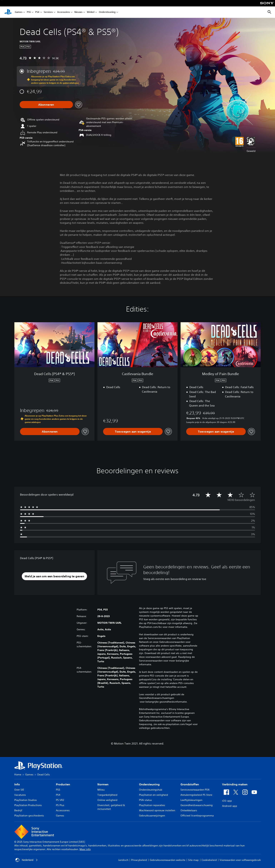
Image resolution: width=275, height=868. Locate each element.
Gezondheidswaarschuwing (197, 805)
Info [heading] (17, 784)
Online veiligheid (107, 800)
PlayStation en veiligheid (153, 795)
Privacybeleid (139, 860)
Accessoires (64, 12)
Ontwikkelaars (189, 810)
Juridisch (123, 860)
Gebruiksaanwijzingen (152, 816)
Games (19, 12)
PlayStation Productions (28, 805)
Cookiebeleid (209, 860)
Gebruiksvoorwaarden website (168, 860)
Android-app (230, 806)
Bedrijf (18, 810)
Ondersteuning (107, 12)
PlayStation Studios (26, 800)
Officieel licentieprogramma (197, 816)
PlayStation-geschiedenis (29, 816)
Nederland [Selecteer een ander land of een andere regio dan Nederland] (27, 860)
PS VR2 (60, 800)
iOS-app (227, 801)
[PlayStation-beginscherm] (8, 12)
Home (18, 774)
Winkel (91, 12)
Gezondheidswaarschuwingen (157, 698)
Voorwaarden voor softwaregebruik (240, 860)
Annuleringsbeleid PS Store (196, 795)
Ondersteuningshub (151, 790)
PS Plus (60, 805)
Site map (193, 860)
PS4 (37, 12)
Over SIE (19, 790)
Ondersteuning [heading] (149, 784)
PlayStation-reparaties (152, 805)
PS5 (29, 12)
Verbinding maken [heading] (235, 784)
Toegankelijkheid (107, 795)
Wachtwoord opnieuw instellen (157, 810)
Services (48, 12)
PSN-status (145, 800)
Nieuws (78, 12)
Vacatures (20, 795)
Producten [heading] (63, 784)
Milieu (101, 790)
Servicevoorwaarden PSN (195, 790)
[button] (54, 576)
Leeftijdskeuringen (191, 800)
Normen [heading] (103, 784)
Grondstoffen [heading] (190, 784)
